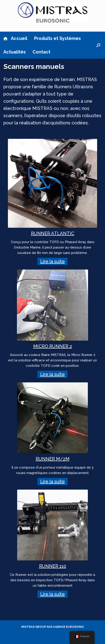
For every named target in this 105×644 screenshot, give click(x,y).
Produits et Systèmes (57, 38)
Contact (41, 52)
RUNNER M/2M (53, 459)
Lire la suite (52, 261)
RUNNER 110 (53, 566)
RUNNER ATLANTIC (53, 233)
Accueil (15, 38)
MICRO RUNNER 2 (53, 346)
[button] (98, 45)
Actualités (15, 52)
